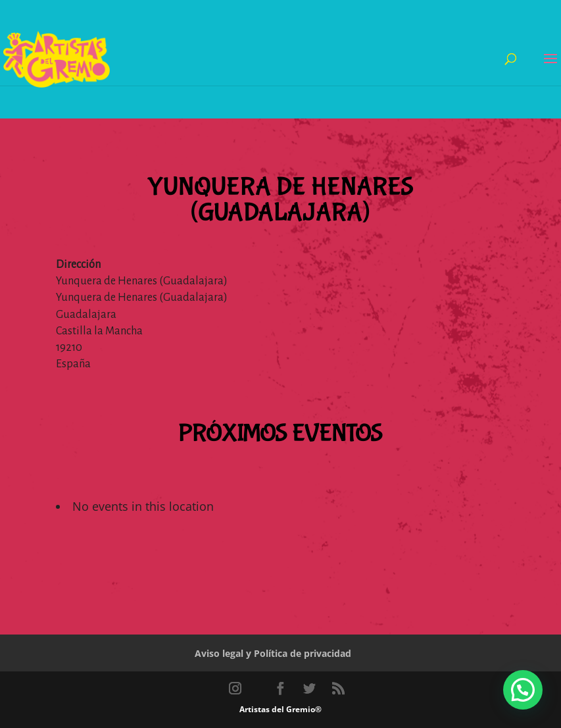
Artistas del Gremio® (280, 709)
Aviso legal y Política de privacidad (273, 653)
